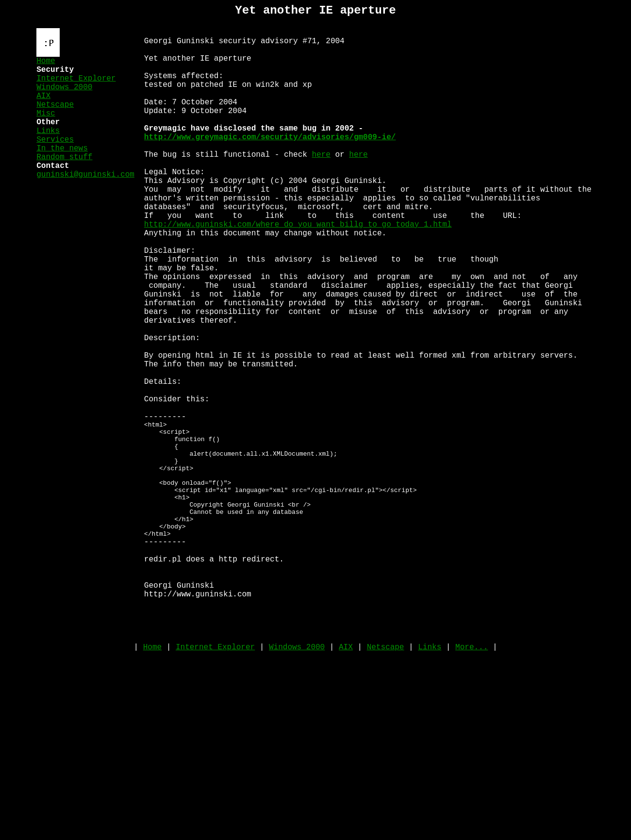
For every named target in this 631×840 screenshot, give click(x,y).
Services (55, 161)
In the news (62, 172)
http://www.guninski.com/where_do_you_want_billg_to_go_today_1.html (298, 271)
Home (46, 65)
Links (48, 150)
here (321, 186)
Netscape (55, 118)
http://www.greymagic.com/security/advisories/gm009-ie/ (270, 165)
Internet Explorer (76, 86)
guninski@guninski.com (85, 204)
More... (472, 783)
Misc (46, 129)
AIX (43, 108)
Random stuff (64, 182)
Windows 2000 (64, 97)
